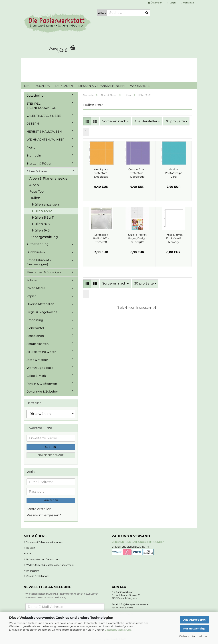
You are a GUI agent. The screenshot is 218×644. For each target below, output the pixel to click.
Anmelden (51, 500)
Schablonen (35, 336)
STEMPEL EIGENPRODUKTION (41, 106)
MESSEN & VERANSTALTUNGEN (101, 86)
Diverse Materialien (40, 304)
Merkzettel (188, 3)
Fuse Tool (37, 192)
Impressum (33, 571)
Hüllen (35, 198)
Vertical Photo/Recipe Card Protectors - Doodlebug (174, 173)
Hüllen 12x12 (42, 211)
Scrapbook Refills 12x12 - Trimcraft (101, 238)
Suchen (51, 447)
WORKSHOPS (140, 86)
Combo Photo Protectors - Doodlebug (137, 173)
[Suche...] (102, 13)
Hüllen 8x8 (41, 224)
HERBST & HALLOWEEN (44, 132)
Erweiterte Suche (51, 455)
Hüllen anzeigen (45, 204)
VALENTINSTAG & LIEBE (44, 116)
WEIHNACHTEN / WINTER (46, 140)
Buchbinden (36, 252)
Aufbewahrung (38, 244)
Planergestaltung (44, 237)
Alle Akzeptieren (194, 620)
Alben (34, 185)
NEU (27, 86)
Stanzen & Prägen (39, 163)
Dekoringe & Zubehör (42, 392)
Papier (31, 296)
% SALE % (43, 86)
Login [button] (172, 3)
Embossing (35, 320)
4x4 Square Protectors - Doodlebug (101, 173)
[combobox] (115, 121)
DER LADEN (64, 86)
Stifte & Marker (37, 360)
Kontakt (31, 548)
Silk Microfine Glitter (41, 352)
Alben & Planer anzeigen (49, 178)
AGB (29, 553)
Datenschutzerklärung (118, 630)
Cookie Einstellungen (38, 576)
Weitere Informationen (194, 636)
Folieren (32, 280)
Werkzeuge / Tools (40, 368)
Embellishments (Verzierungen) (39, 262)
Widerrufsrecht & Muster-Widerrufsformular (50, 565)
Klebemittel (35, 328)
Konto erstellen (39, 509)
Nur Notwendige (194, 629)
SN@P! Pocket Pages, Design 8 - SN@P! (137, 238)
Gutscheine (35, 96)
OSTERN (33, 124)
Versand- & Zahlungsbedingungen (45, 542)
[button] (155, 3)
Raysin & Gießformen (42, 384)
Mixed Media (36, 288)
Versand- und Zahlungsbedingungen (138, 542)
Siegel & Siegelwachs (42, 312)
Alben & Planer (37, 171)
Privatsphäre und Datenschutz (43, 559)
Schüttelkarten (38, 344)
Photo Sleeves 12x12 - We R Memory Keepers (174, 238)
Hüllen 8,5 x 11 (43, 218)
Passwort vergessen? (44, 515)
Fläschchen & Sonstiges (44, 272)
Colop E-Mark (36, 376)
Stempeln (34, 156)
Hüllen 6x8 (41, 230)
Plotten (32, 148)
